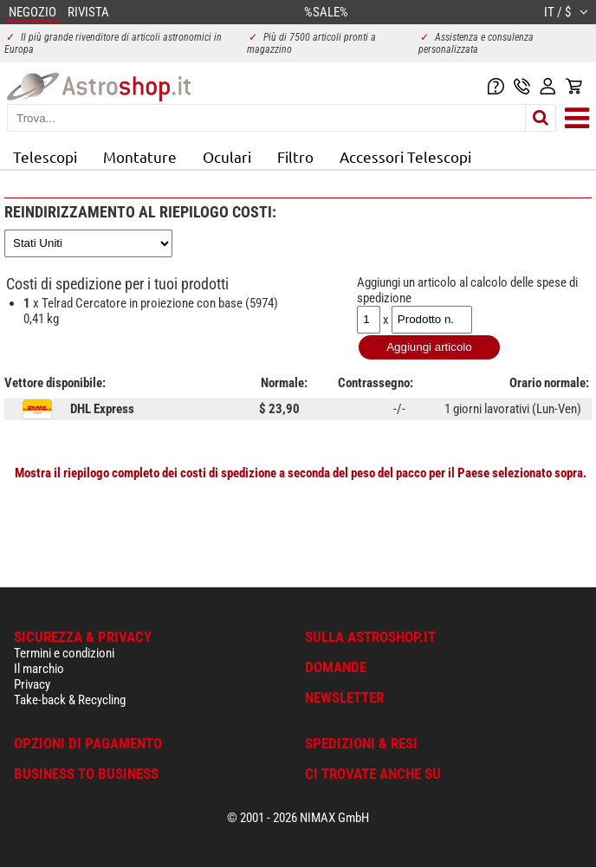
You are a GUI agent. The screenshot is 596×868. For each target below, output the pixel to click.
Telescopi (45, 156)
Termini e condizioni (64, 653)
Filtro (295, 156)
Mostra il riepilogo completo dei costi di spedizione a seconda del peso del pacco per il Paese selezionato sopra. (301, 473)
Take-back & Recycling (70, 700)
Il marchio (39, 669)
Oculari (227, 156)
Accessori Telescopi (405, 156)
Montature (140, 156)
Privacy (32, 684)
